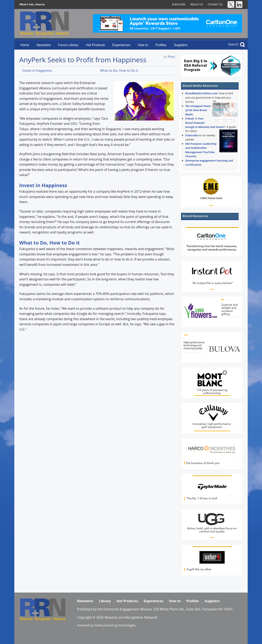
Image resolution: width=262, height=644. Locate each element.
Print (171, 57)
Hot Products (95, 45)
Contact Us (215, 4)
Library (105, 601)
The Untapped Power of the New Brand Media (198, 110)
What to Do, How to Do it (119, 71)
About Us (196, 4)
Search (233, 44)
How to (143, 45)
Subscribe (179, 4)
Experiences (121, 45)
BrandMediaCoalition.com (201, 93)
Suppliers (181, 45)
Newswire (43, 45)
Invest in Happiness (37, 71)
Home (25, 45)
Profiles (161, 45)
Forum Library (68, 45)
